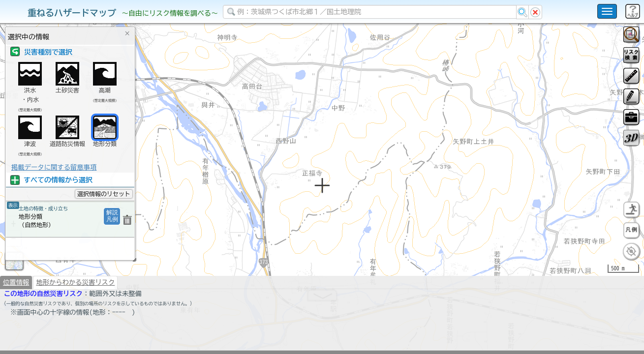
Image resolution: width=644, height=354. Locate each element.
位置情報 (16, 285)
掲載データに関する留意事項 (54, 167)
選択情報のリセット (104, 194)
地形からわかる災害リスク (75, 285)
